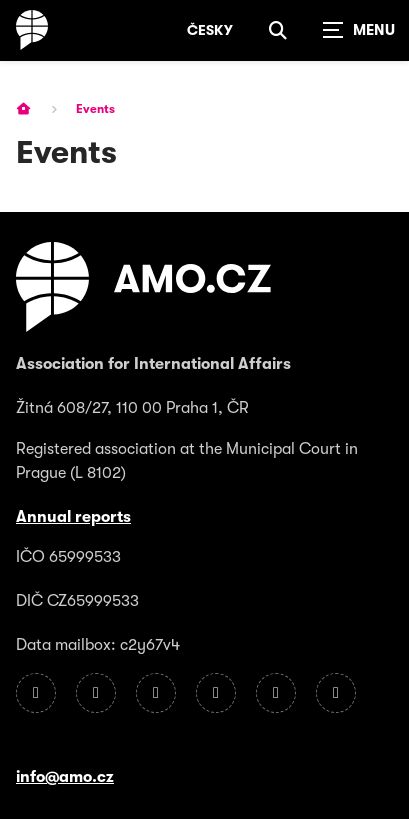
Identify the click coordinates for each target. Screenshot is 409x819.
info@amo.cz (65, 777)
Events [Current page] (95, 109)
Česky (210, 30)
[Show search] (278, 30)
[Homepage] (32, 30)
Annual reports (73, 517)
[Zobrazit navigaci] (359, 30)
